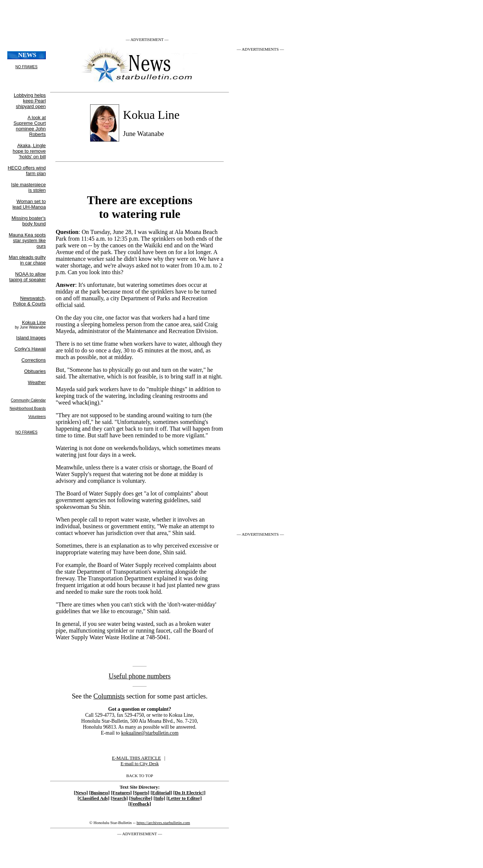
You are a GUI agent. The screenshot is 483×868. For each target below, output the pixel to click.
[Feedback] (139, 804)
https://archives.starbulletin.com (163, 823)
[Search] (119, 798)
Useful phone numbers (140, 676)
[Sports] (141, 793)
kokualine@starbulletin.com (150, 733)
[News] (81, 793)
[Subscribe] (141, 798)
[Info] (159, 798)
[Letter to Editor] (184, 798)
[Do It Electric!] (189, 793)
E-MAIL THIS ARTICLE (136, 758)
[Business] (99, 793)
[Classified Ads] (93, 798)
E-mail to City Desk (140, 764)
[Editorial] (161, 793)
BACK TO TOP (140, 776)
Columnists (109, 696)
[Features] (121, 793)
